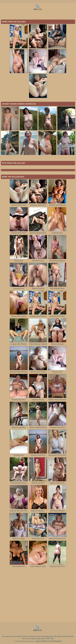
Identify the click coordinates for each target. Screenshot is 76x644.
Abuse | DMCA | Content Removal (49, 641)
